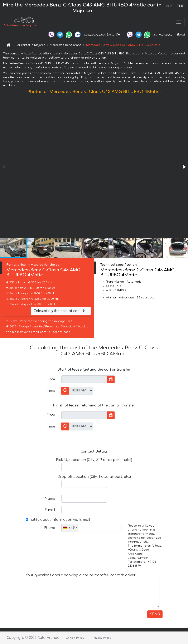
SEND (155, 614)
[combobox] (70, 528)
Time (51, 391)
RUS (170, 6)
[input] (84, 379)
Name (50, 499)
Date (51, 379)
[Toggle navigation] (179, 22)
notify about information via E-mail (58, 520)
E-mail (50, 510)
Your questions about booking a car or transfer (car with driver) (81, 575)
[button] (184, 167)
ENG (180, 6)
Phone (49, 528)
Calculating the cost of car (60, 311)
